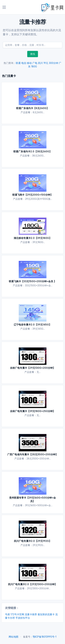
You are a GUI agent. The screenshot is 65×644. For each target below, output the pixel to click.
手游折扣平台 (23, 618)
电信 (24, 63)
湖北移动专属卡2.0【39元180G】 (33, 238)
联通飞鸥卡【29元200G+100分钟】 (32, 195)
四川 (40, 63)
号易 (7, 614)
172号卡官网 (17, 614)
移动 (29, 63)
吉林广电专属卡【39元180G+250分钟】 (33, 411)
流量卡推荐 (31, 614)
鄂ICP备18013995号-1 (45, 637)
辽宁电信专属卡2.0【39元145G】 (32, 325)
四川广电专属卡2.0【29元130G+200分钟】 (32, 584)
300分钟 (54, 63)
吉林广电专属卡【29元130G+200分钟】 (33, 368)
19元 (46, 63)
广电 (35, 63)
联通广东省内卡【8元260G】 (32, 108)
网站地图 (14, 637)
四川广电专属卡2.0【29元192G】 (33, 541)
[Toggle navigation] (4, 7)
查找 (33, 54)
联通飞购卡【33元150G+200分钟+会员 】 (32, 281)
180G (34, 66)
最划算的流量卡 (46, 614)
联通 (18, 63)
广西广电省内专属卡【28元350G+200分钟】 (33, 454)
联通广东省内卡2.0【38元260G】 (32, 151)
